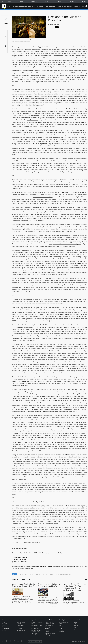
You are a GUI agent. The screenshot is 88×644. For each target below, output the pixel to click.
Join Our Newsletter (35, 641)
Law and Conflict (35, 632)
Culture (46, 6)
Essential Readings (50, 624)
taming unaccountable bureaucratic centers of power (65, 244)
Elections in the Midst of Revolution (64, 18)
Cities (30, 6)
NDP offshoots (55, 401)
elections (39, 574)
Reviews (76, 6)
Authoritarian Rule (66, 574)
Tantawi (21, 574)
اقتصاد (75, 624)
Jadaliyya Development (51, 633)
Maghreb (62, 632)
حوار (75, 629)
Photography (52, 6)
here (17, 542)
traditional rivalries (27, 457)
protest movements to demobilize (43, 197)
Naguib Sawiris (63, 407)
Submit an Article (21, 622)
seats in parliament (32, 120)
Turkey (59, 1)
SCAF (26, 574)
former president (25, 98)
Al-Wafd (36, 369)
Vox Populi (33, 635)
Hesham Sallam (55, 24)
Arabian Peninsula (64, 622)
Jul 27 (39, 605)
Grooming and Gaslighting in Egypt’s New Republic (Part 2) (23, 585)
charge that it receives (41, 412)
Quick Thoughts (49, 625)
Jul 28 (13, 605)
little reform (36, 263)
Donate (4, 627)
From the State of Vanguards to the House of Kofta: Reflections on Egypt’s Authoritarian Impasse (75, 587)
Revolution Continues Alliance (51, 396)
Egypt (10, 1)
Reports (47, 632)
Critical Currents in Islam (37, 625)
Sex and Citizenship (38, 6)
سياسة (75, 622)
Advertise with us (6, 628)
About (4, 622)
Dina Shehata (71, 144)
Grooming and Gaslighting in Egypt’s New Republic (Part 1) (49, 585)
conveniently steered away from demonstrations (28, 438)
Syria (47, 1)
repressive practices (81, 263)
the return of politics (39, 144)
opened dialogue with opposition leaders (70, 101)
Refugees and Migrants (21, 6)
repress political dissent (35, 122)
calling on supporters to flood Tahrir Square (62, 429)
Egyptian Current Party (21, 386)
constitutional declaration (22, 312)
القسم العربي (73, 2)
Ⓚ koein (84, 641)
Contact (4, 630)
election (52, 574)
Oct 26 (65, 605)
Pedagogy (70, 6)
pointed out (63, 314)
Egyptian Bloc (16, 409)
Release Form (20, 627)
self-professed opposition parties (35, 96)
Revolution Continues (27, 381)
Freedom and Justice (62, 369)
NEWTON (82, 6)
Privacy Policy (20, 629)
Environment (10, 6)
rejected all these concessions (78, 103)
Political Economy (62, 6)
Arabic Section (78, 620)
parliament (32, 574)
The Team (5, 624)
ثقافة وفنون (76, 626)
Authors (4, 625)
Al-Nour (79, 369)
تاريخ (75, 627)
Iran (21, 1)
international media (54, 65)
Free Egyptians (22, 371)
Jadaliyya (4, 6)
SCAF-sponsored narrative (38, 56)
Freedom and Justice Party (61, 455)
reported (29, 366)
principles (80, 255)
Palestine (34, 1)
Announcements (49, 622)
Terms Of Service (21, 630)
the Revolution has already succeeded (72, 193)
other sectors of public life (79, 122)
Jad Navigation (49, 635)
